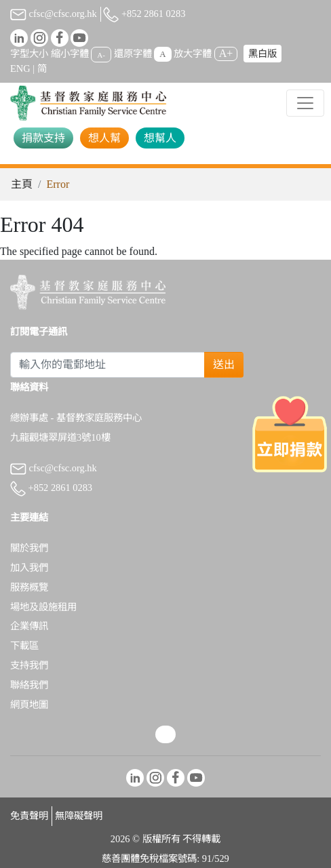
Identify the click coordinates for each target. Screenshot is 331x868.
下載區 (24, 646)
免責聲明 (29, 816)
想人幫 (104, 138)
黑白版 (262, 54)
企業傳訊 (29, 626)
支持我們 (29, 665)
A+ (226, 53)
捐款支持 (43, 138)
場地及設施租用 (43, 607)
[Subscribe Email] (108, 365)
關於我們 (29, 548)
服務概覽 (29, 587)
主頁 (22, 184)
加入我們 (29, 568)
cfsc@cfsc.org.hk (54, 14)
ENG (20, 68)
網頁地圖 (29, 705)
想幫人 (160, 138)
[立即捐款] (290, 434)
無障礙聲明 (79, 816)
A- (101, 54)
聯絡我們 (29, 685)
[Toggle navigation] (305, 103)
